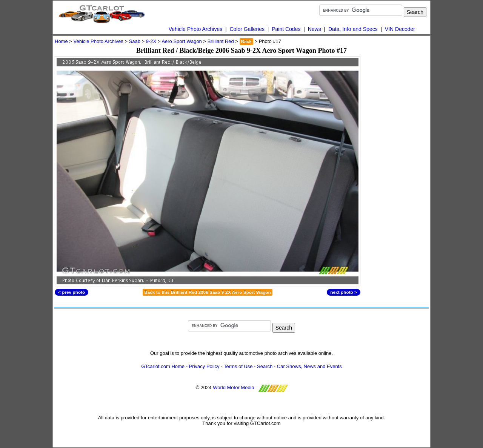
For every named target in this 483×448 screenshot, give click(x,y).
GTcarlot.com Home (163, 366)
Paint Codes (286, 29)
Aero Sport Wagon (182, 41)
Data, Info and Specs (353, 29)
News (315, 29)
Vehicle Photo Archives (195, 29)
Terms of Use (238, 366)
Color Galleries (247, 29)
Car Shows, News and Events (309, 366)
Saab (135, 41)
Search (265, 366)
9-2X (151, 41)
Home (61, 41)
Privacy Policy (204, 366)
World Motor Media (234, 387)
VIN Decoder (400, 29)
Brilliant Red (221, 41)
